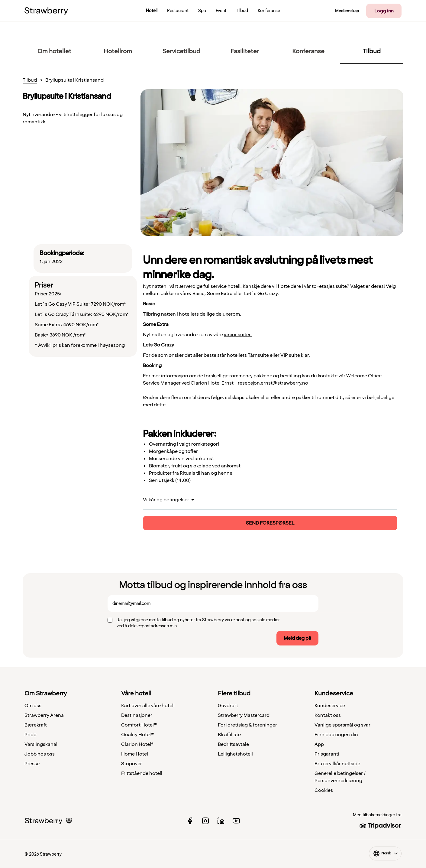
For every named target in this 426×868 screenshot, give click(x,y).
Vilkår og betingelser (166, 500)
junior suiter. (238, 335)
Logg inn (384, 11)
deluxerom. (228, 314)
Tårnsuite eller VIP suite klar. (279, 355)
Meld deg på (297, 638)
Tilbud (30, 80)
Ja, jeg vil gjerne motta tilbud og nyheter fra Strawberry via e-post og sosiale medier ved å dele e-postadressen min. (198, 623)
